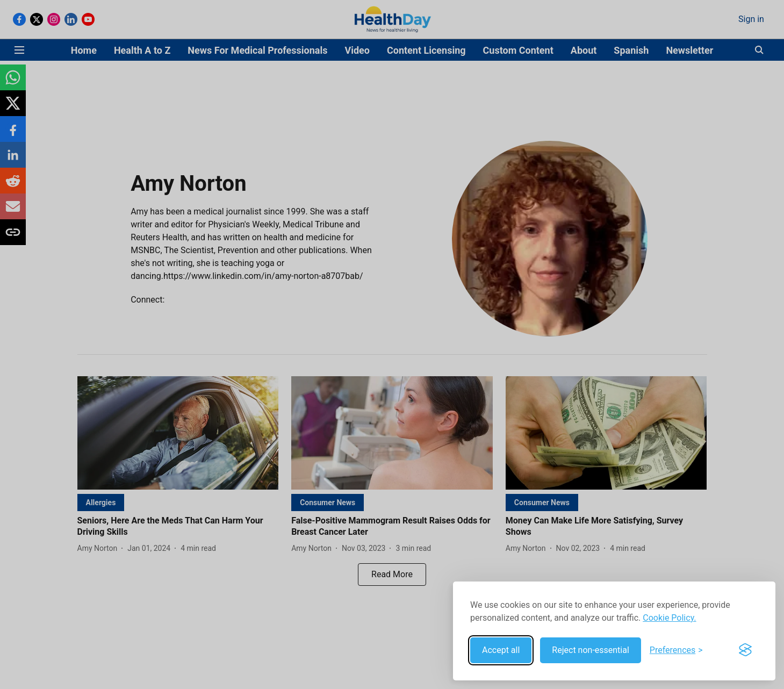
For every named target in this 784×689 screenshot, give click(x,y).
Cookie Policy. (669, 618)
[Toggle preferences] (676, 650)
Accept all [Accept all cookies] (501, 650)
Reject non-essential (591, 650)
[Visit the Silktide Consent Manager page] (745, 650)
